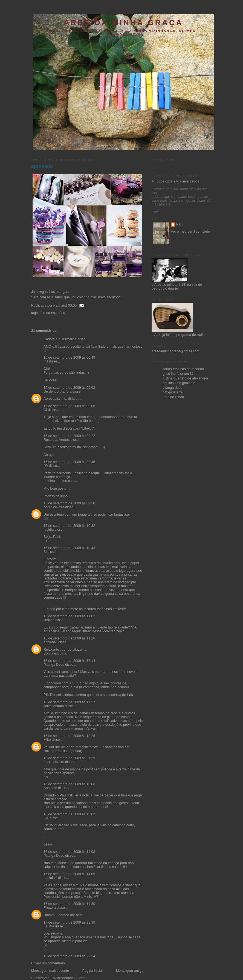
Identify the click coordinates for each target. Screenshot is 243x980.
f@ (46, 466)
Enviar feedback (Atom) (69, 978)
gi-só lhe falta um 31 (178, 374)
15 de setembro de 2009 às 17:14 (69, 661)
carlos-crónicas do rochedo (183, 369)
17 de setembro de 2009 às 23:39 (69, 922)
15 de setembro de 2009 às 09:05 (69, 406)
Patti (180, 224)
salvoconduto (54, 706)
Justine (49, 620)
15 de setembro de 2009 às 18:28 (69, 736)
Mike (47, 740)
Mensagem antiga (130, 971)
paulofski (50, 878)
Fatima (49, 926)
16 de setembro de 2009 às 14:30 (69, 904)
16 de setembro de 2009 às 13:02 (69, 814)
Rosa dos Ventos (57, 440)
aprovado (42, 166)
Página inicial (92, 971)
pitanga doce (172, 388)
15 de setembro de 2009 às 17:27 (69, 702)
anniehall (50, 642)
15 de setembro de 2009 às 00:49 (69, 358)
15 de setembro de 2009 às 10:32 (69, 526)
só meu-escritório (52, 313)
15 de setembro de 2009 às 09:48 (69, 462)
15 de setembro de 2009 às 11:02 (69, 616)
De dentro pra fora (57, 392)
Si (45, 552)
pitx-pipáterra (173, 392)
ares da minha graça (123, 23)
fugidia (49, 530)
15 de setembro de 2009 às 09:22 (69, 436)
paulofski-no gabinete (179, 383)
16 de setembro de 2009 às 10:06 (69, 784)
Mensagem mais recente (50, 971)
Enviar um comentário (48, 963)
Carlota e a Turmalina (60, 339)
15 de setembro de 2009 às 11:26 (69, 638)
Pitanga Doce (54, 665)
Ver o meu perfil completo (190, 232)
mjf (46, 361)
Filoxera (50, 908)
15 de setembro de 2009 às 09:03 (69, 388)
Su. (46, 818)
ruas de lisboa (173, 397)
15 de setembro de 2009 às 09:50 (69, 503)
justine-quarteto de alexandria (185, 378)
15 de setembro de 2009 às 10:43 (69, 548)
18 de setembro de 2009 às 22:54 (69, 956)
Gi (45, 410)
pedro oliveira (54, 507)
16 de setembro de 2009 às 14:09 (69, 874)
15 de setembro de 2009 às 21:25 (69, 758)
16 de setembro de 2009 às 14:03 (69, 852)
